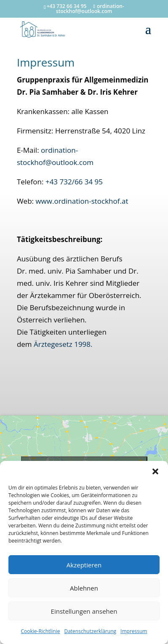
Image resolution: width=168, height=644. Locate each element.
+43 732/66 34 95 (74, 182)
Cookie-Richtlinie (41, 631)
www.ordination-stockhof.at (82, 201)
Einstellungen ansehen (84, 611)
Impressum (134, 631)
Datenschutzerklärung (90, 631)
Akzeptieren (84, 565)
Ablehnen (84, 588)
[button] (155, 471)
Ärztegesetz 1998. (63, 344)
